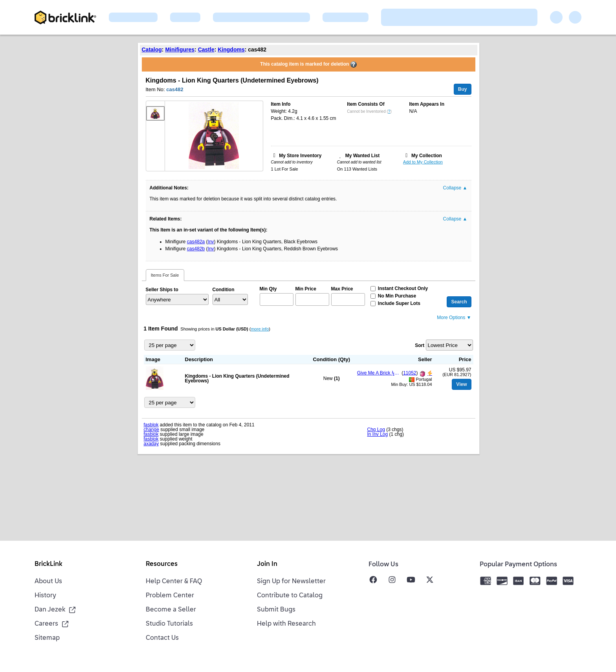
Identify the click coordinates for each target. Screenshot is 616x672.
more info (260, 329)
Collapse (455, 188)
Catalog (152, 50)
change (151, 430)
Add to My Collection (423, 162)
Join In (267, 564)
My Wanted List (363, 156)
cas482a (196, 242)
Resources (162, 564)
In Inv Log (378, 434)
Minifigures (180, 50)
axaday (151, 444)
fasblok (151, 425)
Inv (211, 242)
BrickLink (49, 564)
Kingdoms (231, 50)
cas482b (196, 249)
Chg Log (376, 430)
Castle (206, 50)
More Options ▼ (454, 318)
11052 (410, 373)
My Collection (427, 156)
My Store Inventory (300, 156)
